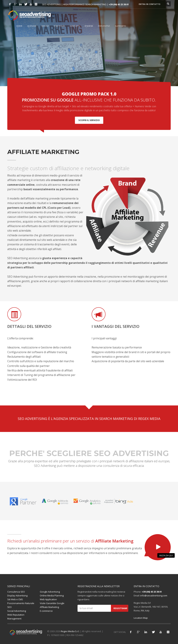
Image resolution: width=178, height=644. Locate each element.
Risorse (89, 26)
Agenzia (32, 26)
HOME (19, 26)
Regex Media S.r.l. (70, 631)
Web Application (48, 599)
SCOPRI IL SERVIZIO (89, 120)
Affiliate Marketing (49, 607)
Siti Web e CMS (15, 599)
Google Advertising (50, 592)
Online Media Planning (52, 596)
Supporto (120, 26)
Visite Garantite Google (52, 603)
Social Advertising (17, 611)
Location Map (141, 618)
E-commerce (46, 611)
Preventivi (104, 26)
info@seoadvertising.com (154, 596)
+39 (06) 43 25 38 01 (119, 4)
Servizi (45, 26)
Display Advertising (17, 596)
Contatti (75, 26)
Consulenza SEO (16, 592)
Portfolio (59, 26)
